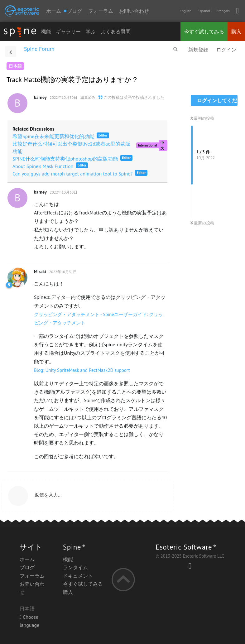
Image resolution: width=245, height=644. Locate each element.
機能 (46, 31)
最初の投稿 (202, 118)
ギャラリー (68, 31)
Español (204, 11)
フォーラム (101, 11)
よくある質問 (116, 31)
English (185, 11)
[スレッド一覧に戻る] (11, 52)
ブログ (27, 567)
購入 (236, 31)
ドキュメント (78, 576)
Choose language (29, 621)
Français (223, 11)
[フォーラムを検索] (175, 49)
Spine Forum (39, 49)
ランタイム (75, 567)
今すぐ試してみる (204, 31)
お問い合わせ (134, 11)
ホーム (54, 11)
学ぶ (91, 31)
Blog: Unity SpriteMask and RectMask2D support (82, 370)
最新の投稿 (202, 223)
